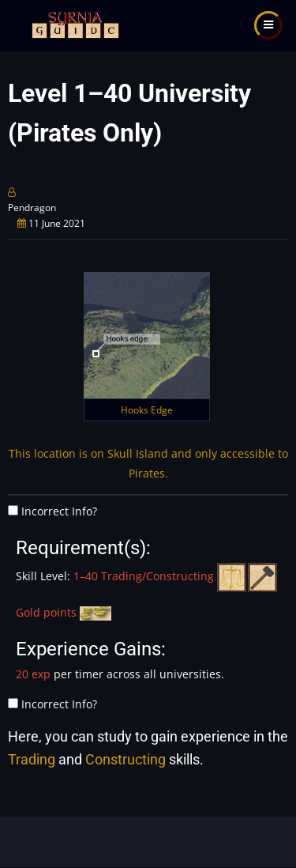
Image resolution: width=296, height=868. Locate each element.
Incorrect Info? (59, 511)
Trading (32, 759)
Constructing (126, 759)
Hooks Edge (147, 410)
